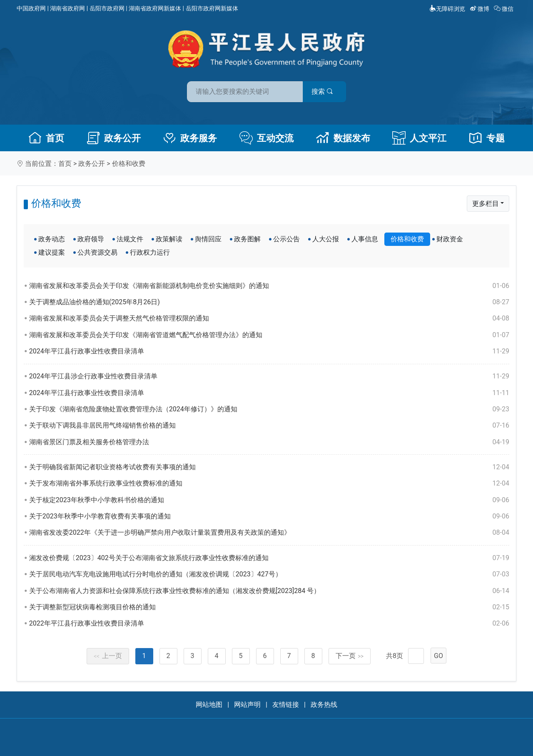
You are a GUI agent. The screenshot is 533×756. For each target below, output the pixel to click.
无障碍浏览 (447, 9)
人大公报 (326, 239)
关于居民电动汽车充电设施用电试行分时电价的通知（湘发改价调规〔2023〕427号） (269, 574)
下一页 (350, 656)
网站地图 (209, 705)
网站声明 (247, 705)
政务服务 (190, 138)
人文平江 (419, 138)
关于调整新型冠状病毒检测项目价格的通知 (269, 607)
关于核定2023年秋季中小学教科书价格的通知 (269, 500)
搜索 (326, 91)
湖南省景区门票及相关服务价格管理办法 (269, 442)
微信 (504, 9)
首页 (46, 138)
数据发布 (343, 138)
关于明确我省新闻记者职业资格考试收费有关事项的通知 (269, 467)
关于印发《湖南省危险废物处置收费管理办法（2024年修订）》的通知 (269, 409)
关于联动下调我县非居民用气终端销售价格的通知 (269, 426)
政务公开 (114, 138)
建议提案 (52, 252)
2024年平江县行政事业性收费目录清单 (269, 351)
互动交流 (266, 138)
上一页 (108, 656)
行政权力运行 (150, 252)
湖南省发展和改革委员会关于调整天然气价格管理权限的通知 (269, 318)
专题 (487, 138)
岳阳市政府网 (107, 8)
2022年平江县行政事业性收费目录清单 (269, 623)
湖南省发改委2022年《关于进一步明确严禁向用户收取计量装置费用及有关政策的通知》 (269, 533)
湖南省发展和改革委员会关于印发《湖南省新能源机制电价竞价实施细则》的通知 (269, 286)
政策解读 (169, 239)
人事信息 (365, 239)
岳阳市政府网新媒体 (212, 8)
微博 (480, 9)
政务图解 (247, 239)
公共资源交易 (97, 252)
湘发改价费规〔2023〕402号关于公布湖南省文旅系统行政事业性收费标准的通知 (269, 558)
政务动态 (52, 239)
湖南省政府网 (67, 8)
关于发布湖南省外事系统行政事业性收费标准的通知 (269, 483)
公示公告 (286, 239)
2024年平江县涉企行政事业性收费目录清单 (269, 376)
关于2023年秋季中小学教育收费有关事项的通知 (269, 516)
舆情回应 (208, 239)
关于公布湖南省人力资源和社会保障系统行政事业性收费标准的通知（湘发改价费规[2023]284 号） (269, 591)
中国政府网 (31, 8)
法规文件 (130, 239)
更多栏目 (486, 204)
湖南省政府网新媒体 (155, 8)
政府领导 (91, 239)
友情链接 (286, 705)
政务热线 (324, 705)
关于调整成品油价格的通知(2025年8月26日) (269, 302)
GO (438, 656)
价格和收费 (129, 164)
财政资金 (450, 239)
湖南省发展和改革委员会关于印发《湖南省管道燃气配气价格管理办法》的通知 (269, 335)
